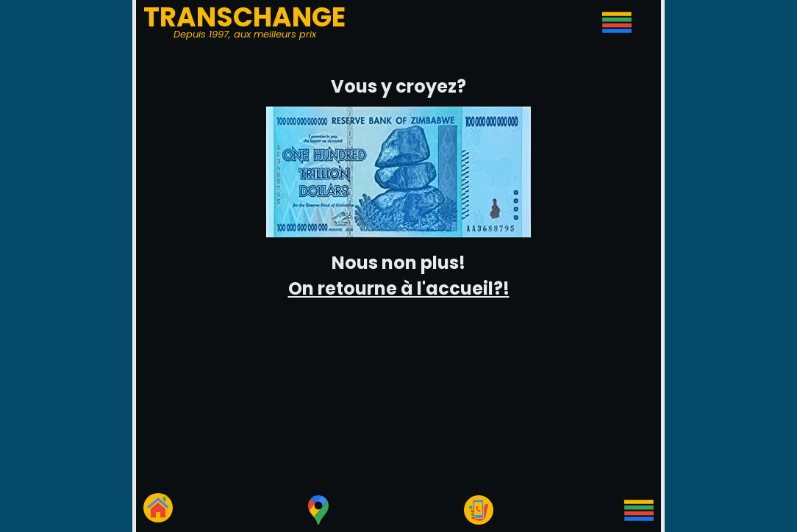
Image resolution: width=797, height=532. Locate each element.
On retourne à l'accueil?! (399, 288)
